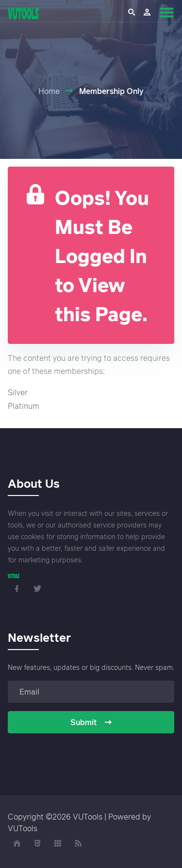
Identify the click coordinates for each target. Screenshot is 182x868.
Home (49, 91)
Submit (91, 722)
